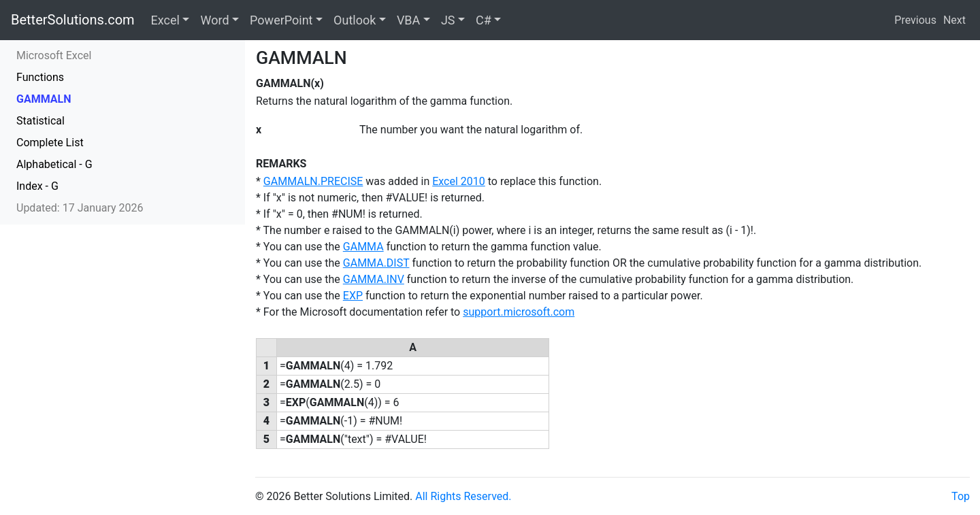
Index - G (37, 186)
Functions (40, 77)
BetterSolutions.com (73, 20)
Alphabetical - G (54, 164)
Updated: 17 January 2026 (80, 208)
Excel (165, 20)
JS (448, 20)
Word (214, 20)
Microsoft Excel (54, 55)
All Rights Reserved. (463, 496)
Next (954, 20)
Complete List (50, 143)
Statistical (40, 121)
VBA (408, 20)
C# (484, 20)
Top (961, 496)
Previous (915, 20)
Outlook (355, 20)
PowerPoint (281, 20)
